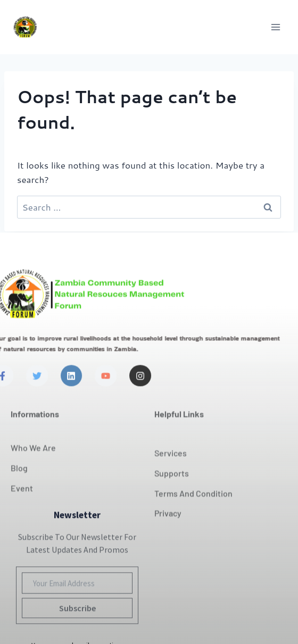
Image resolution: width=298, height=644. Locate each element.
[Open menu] (275, 27)
